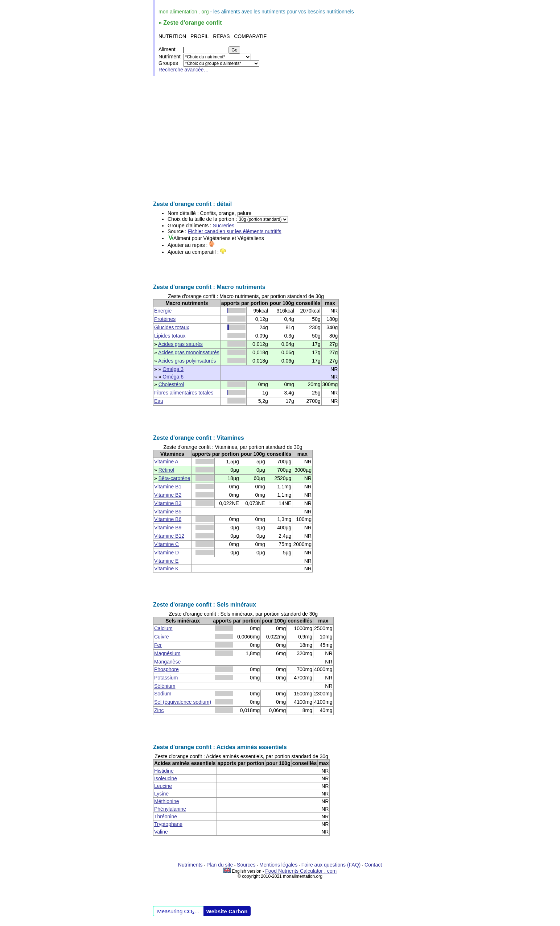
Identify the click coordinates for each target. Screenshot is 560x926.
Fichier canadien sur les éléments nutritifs (235, 231)
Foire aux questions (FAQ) (331, 865)
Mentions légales (278, 865)
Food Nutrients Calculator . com (301, 871)
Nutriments (190, 865)
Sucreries (224, 226)
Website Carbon (227, 911)
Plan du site (220, 865)
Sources (246, 865)
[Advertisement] (280, 139)
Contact (373, 865)
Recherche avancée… (184, 70)
